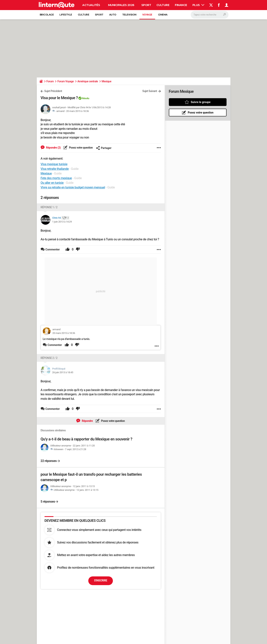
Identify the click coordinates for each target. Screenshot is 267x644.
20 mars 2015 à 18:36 (78, 111)
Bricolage (47, 15)
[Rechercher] (210, 15)
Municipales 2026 (121, 5)
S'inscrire (101, 580)
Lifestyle (66, 15)
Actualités (91, 5)
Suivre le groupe (200, 102)
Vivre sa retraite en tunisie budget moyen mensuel (73, 187)
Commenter (55, 345)
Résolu (85, 98)
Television (129, 15)
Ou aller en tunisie (52, 183)
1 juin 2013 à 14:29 (62, 222)
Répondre (87, 421)
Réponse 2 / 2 (49, 358)
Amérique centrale (88, 81)
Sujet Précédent (53, 91)
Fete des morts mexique (56, 178)
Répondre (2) (53, 148)
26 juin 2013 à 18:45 (63, 372)
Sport (146, 5)
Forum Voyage (65, 81)
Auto (113, 15)
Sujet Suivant (150, 91)
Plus (198, 5)
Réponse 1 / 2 (49, 207)
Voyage (147, 15)
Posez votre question (81, 148)
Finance (181, 5)
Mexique (106, 81)
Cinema (163, 15)
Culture (163, 5)
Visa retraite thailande (55, 169)
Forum (50, 81)
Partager (104, 148)
